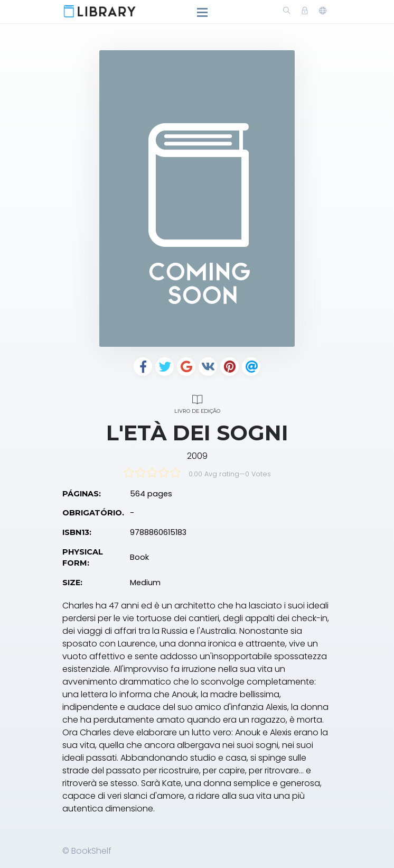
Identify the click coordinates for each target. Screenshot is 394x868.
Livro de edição (197, 403)
